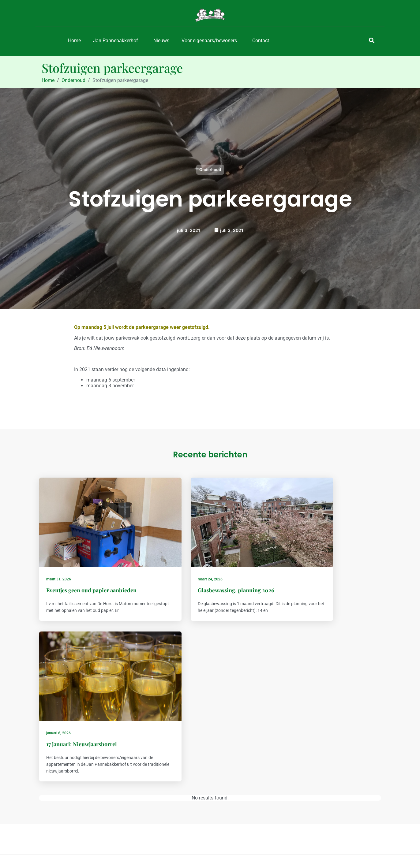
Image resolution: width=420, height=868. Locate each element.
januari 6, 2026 (293, 556)
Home (74, 41)
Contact (261, 41)
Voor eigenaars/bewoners (209, 41)
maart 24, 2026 (176, 556)
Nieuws (161, 41)
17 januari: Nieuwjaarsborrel (316, 567)
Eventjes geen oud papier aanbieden (92, 567)
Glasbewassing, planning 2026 (202, 567)
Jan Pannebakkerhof (116, 41)
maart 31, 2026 (60, 556)
